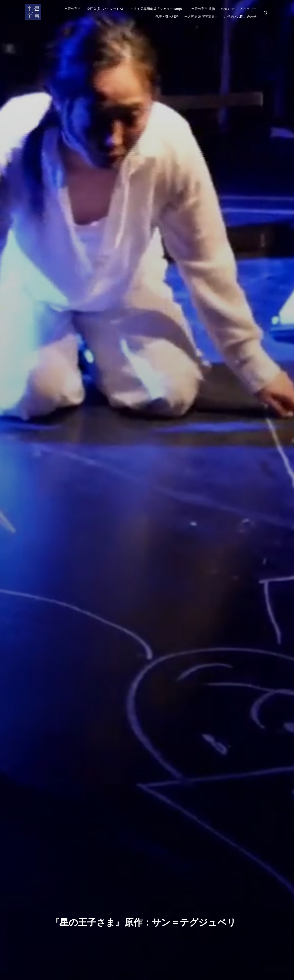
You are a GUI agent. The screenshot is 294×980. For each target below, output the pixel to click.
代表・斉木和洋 (167, 17)
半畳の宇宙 (73, 9)
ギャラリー (248, 9)
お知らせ (228, 9)
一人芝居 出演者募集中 (201, 17)
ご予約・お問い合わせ (240, 17)
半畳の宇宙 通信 (203, 9)
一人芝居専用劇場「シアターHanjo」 (158, 9)
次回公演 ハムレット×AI (106, 9)
